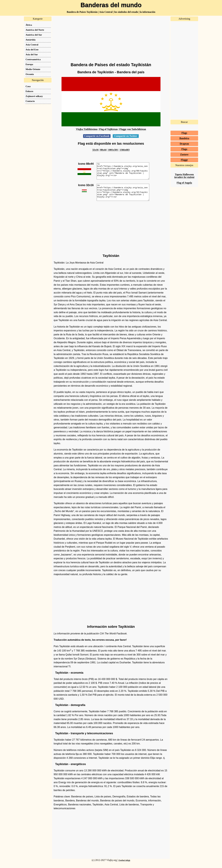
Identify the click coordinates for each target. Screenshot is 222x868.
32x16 (95, 150)
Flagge (184, 160)
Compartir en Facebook (97, 136)
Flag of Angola (184, 183)
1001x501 (113, 150)
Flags (184, 133)
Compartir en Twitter (126, 136)
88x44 (103, 150)
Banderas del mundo (111, 5)
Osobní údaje (124, 867)
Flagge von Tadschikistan (133, 129)
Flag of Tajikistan (108, 129)
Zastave (184, 154)
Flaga (184, 149)
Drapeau (184, 144)
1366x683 (125, 150)
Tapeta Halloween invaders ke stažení (184, 176)
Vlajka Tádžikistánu (87, 129)
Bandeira (184, 138)
